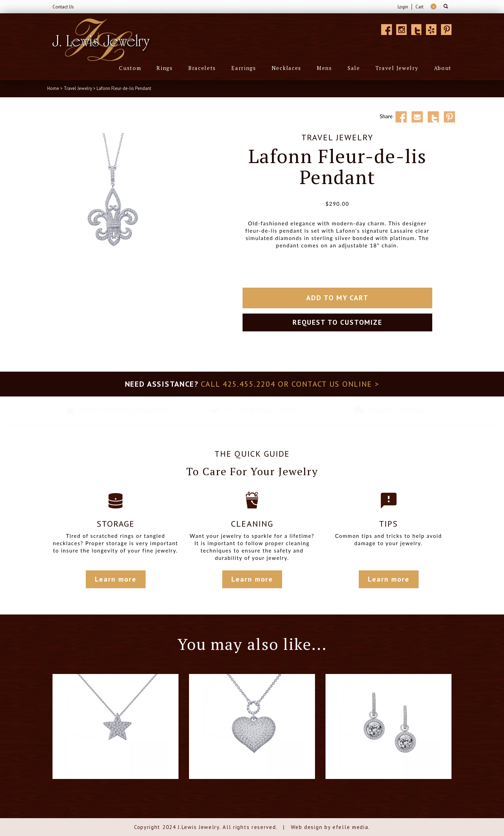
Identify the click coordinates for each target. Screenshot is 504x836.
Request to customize (337, 322)
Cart (419, 7)
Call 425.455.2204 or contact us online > (290, 384)
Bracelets (202, 68)
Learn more (116, 579)
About (443, 68)
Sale (354, 68)
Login (403, 7)
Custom (130, 68)
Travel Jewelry (397, 68)
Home (53, 88)
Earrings (244, 68)
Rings (165, 68)
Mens (324, 68)
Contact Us (63, 7)
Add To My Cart (337, 298)
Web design (307, 827)
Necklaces (286, 68)
